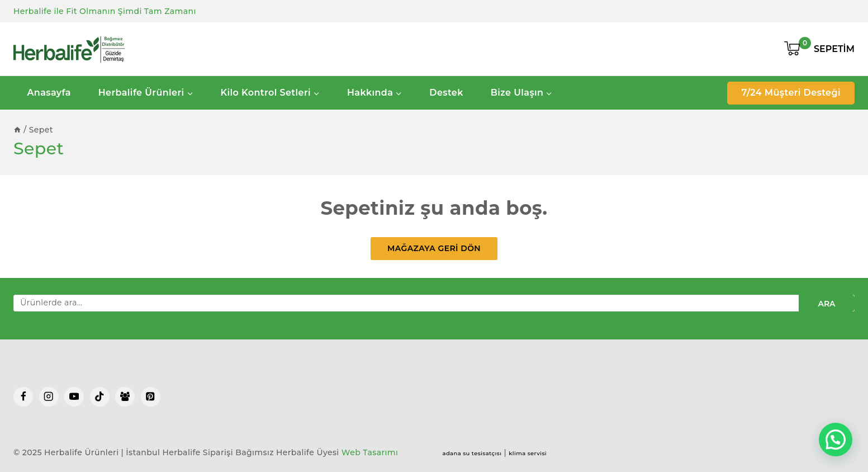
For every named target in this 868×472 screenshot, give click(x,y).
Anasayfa (49, 93)
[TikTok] (100, 397)
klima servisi (528, 453)
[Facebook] (23, 397)
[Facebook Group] (125, 397)
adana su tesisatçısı (472, 453)
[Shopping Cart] (819, 49)
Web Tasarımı (370, 452)
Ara (826, 304)
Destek (446, 93)
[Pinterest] (151, 397)
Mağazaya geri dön (434, 248)
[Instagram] (49, 397)
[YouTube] (74, 397)
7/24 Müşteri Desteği (791, 93)
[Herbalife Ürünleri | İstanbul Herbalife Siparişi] (69, 49)
